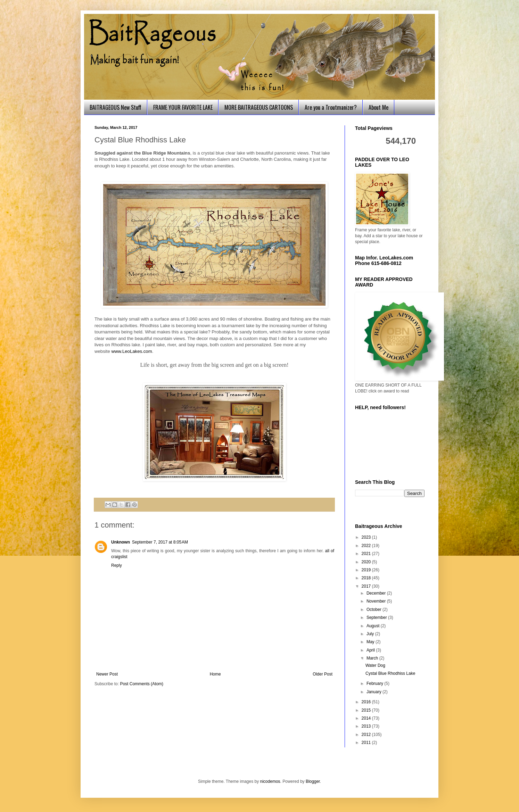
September (377, 618)
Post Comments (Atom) (142, 684)
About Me (378, 107)
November (377, 601)
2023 (367, 537)
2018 (367, 578)
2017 (367, 586)
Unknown (121, 542)
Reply (117, 565)
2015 (367, 710)
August (374, 626)
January (374, 692)
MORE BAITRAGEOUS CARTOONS (259, 107)
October (374, 610)
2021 (367, 554)
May (371, 642)
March (373, 658)
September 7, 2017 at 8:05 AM (160, 542)
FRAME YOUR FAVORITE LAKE (183, 107)
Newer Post (107, 674)
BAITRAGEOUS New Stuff (116, 107)
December (377, 593)
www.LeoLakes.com (131, 351)
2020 (367, 562)
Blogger (313, 781)
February (375, 683)
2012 (367, 735)
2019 (367, 570)
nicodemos (270, 781)
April (371, 650)
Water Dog (375, 665)
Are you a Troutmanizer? (331, 107)
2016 (367, 702)
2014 (367, 718)
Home (215, 674)
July (371, 634)
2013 (367, 726)
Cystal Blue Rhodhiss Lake (390, 673)
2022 (367, 546)
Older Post (323, 674)
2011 (367, 743)
